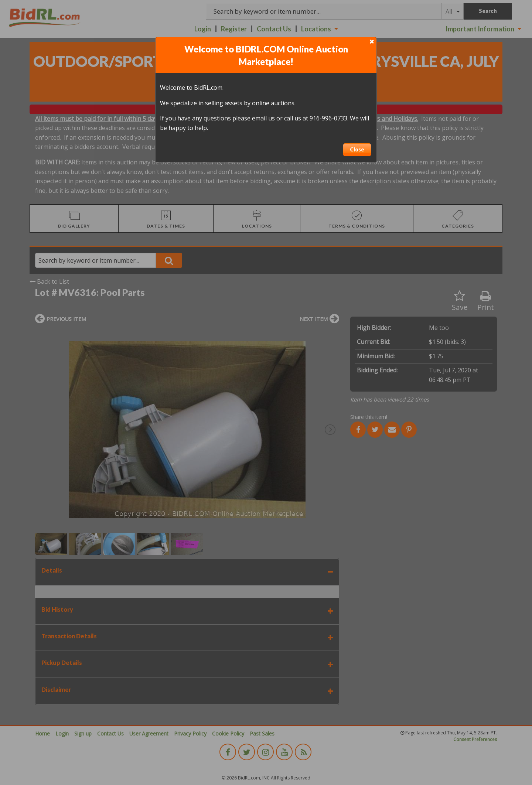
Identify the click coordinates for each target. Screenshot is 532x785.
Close (357, 149)
